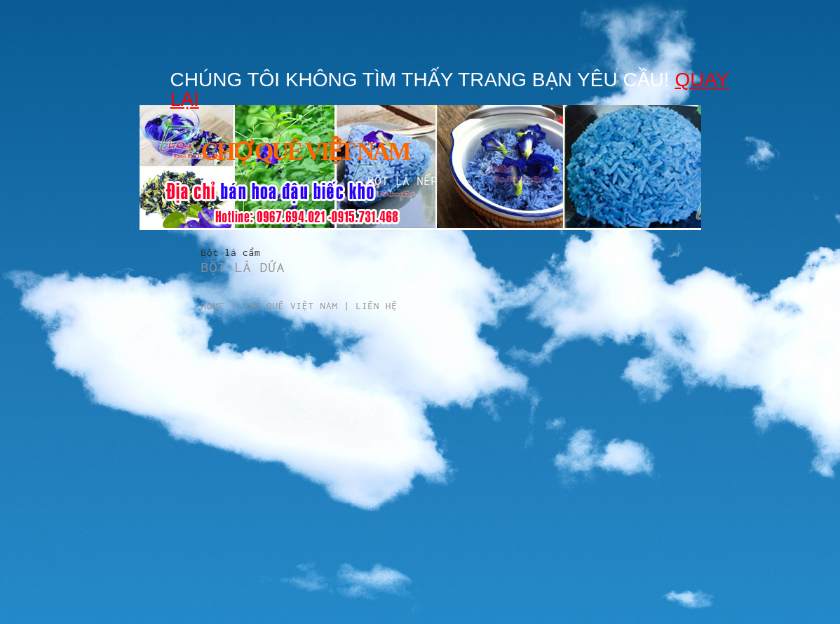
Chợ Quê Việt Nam (290, 306)
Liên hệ (377, 306)
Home (213, 306)
